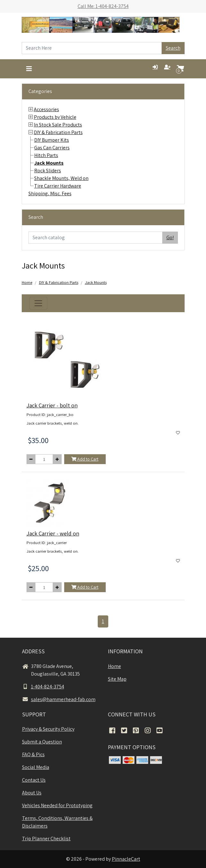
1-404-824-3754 (43, 687)
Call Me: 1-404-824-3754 (103, 6)
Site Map (117, 679)
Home (27, 282)
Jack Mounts (49, 163)
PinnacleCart (126, 859)
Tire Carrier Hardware (58, 186)
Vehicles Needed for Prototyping (57, 805)
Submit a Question (42, 742)
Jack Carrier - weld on (53, 533)
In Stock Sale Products (58, 125)
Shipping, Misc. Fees (50, 194)
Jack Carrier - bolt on (52, 405)
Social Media (36, 767)
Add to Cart (85, 459)
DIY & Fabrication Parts (58, 132)
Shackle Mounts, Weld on (61, 178)
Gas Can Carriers (52, 148)
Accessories (46, 109)
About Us (32, 793)
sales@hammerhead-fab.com (59, 699)
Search (173, 48)
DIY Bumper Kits (52, 140)
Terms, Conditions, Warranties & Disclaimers (57, 822)
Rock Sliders (48, 171)
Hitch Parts (46, 155)
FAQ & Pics (33, 754)
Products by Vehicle (55, 117)
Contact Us (34, 780)
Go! (170, 237)
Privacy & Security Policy (48, 729)
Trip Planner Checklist (46, 839)
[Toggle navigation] (29, 69)
